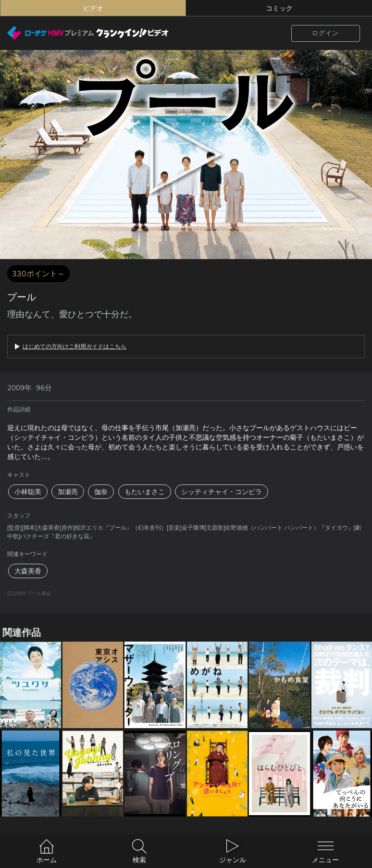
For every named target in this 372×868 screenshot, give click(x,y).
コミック (279, 8)
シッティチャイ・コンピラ (222, 492)
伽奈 (101, 492)
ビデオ (93, 8)
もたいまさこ (145, 492)
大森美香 (28, 571)
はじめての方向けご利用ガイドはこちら (74, 347)
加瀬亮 (68, 492)
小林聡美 (28, 492)
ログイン (325, 33)
